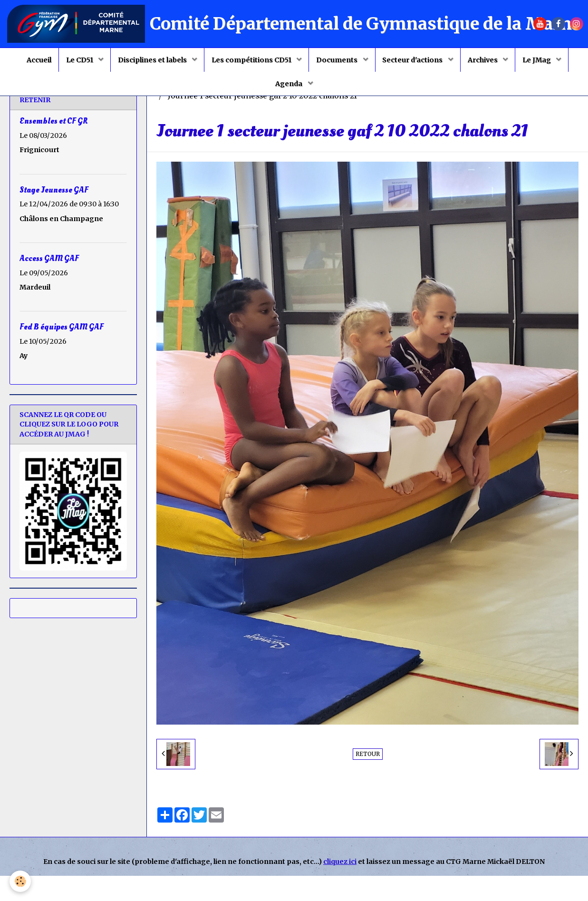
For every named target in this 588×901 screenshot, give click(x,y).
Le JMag (537, 60)
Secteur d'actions (414, 60)
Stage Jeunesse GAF (54, 215)
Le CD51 (80, 60)
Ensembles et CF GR (53, 146)
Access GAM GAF (49, 283)
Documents (337, 60)
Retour (368, 779)
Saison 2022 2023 (266, 111)
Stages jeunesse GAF (350, 111)
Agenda (289, 84)
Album (208, 111)
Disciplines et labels (153, 60)
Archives (483, 60)
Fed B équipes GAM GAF (62, 352)
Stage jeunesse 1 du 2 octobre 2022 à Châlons (485, 111)
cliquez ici (340, 887)
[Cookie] (20, 881)
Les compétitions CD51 (252, 60)
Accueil (39, 60)
